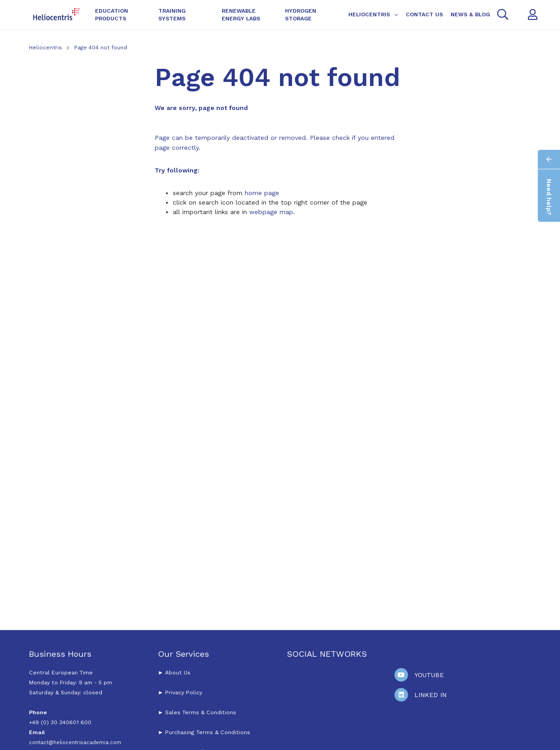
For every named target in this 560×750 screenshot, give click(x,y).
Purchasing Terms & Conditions (207, 732)
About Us (178, 673)
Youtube (429, 675)
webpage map (271, 212)
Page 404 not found (101, 48)
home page (262, 193)
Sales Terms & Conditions (201, 712)
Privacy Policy (184, 693)
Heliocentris (46, 48)
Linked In (430, 695)
